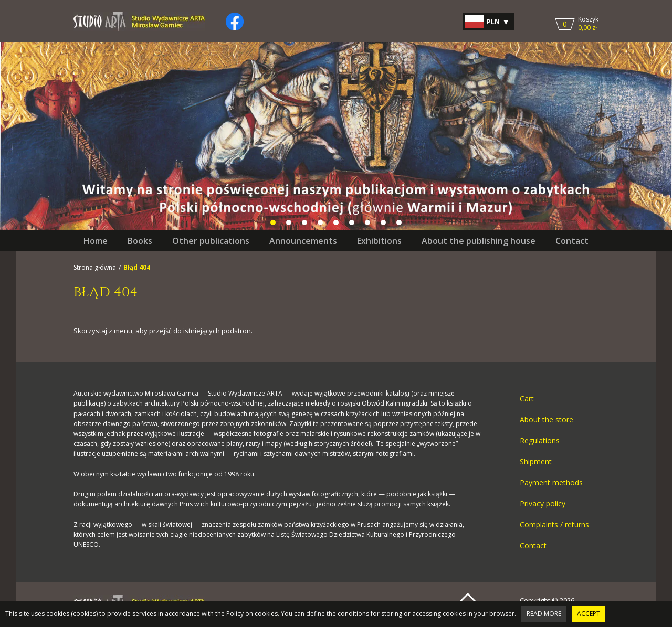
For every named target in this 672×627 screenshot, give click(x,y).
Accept (589, 614)
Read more (544, 614)
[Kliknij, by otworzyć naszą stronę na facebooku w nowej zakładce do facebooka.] (235, 22)
